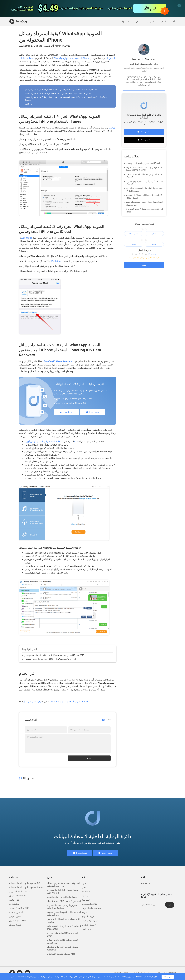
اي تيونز (112, 128)
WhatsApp (56, 261)
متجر (138, 22)
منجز (144, 265)
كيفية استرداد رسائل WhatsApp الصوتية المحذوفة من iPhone (56, 701)
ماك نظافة (14, 904)
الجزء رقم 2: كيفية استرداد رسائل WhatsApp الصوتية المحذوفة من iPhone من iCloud (59, 93)
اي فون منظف (16, 912)
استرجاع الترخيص (90, 921)
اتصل (84, 887)
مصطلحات (87, 892)
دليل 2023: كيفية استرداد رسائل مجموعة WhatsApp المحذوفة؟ (50, 659)
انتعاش (47, 701)
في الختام (28, 104)
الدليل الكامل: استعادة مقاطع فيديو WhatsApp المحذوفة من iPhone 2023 (54, 655)
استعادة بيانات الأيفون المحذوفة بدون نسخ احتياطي (64, 914)
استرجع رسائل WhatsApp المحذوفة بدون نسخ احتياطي (64, 885)
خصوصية (86, 900)
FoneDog (18, 22)
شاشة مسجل (15, 925)
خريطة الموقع (88, 916)
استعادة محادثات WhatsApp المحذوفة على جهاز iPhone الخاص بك (67, 58)
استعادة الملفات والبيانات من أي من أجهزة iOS (51, 441)
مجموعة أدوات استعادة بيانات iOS (25, 883)
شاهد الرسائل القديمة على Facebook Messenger (64, 928)
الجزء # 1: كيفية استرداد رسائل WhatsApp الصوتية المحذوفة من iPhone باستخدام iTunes (61, 90)
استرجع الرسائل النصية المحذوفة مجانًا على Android (62, 907)
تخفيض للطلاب (89, 925)
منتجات (124, 22)
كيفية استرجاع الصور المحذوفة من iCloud (143, 163)
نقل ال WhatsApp (18, 896)
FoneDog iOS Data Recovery (58, 361)
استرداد (85, 896)
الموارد (151, 22)
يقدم (89, 758)
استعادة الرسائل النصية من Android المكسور (64, 921)
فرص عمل (87, 929)
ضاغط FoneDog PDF (19, 908)
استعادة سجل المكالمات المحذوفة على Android (63, 892)
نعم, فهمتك (168, 977)
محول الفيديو (15, 916)
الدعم (163, 22)
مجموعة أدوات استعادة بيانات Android (27, 887)
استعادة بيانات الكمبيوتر (20, 892)
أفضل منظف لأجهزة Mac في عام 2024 (63, 934)
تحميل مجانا (66, 412)
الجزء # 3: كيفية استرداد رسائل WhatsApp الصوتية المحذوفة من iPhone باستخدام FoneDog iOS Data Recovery (66, 99)
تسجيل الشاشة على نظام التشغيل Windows (63, 948)
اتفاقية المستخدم (90, 904)
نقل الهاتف (14, 900)
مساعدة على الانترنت (92, 908)
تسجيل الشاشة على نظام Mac (61, 954)
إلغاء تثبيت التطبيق (18, 921)
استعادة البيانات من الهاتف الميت (62, 897)
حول (84, 883)
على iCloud (27, 238)
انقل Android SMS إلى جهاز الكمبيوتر (64, 901)
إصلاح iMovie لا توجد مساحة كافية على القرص (63, 941)
